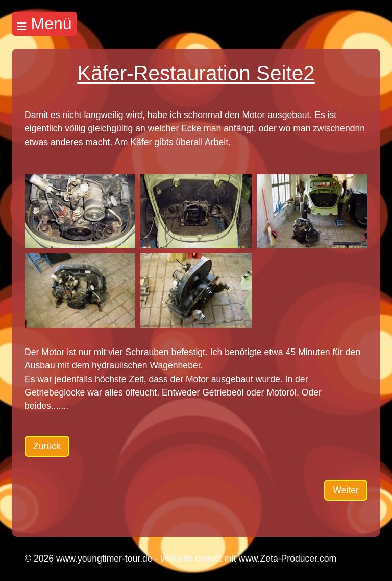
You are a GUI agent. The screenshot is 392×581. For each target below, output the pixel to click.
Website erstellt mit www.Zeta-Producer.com (248, 559)
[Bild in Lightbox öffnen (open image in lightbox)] (80, 211)
